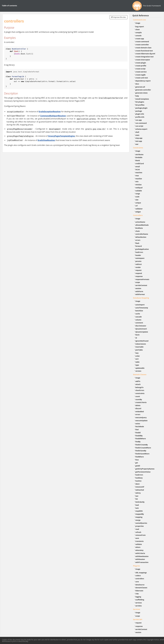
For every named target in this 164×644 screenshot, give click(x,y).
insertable (139, 347)
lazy (137, 353)
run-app (139, 120)
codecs (138, 576)
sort (137, 359)
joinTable (139, 350)
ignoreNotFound (142, 341)
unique (138, 203)
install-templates (142, 99)
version (138, 371)
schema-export (141, 129)
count (138, 396)
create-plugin (141, 63)
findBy (138, 442)
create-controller (142, 45)
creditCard (140, 163)
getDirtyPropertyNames (145, 469)
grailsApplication (142, 249)
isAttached (140, 490)
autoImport (140, 305)
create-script (140, 69)
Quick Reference (141, 16)
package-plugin (141, 108)
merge (138, 520)
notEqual (139, 188)
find (137, 430)
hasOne (138, 481)
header (138, 255)
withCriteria (140, 553)
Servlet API (138, 619)
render (138, 267)
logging (138, 597)
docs (137, 84)
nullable (139, 191)
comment (139, 323)
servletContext (141, 285)
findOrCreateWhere (143, 448)
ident (138, 484)
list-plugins (140, 102)
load (137, 505)
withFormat (140, 294)
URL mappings (141, 573)
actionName (140, 222)
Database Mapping (141, 298)
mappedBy (140, 514)
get (137, 463)
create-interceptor (143, 60)
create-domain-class (143, 48)
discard (138, 408)
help (137, 96)
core (137, 582)
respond (139, 273)
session (138, 288)
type (137, 365)
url (137, 206)
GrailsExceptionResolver (50, 112)
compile (139, 33)
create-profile (141, 66)
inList (138, 169)
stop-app (139, 138)
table (137, 362)
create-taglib (140, 75)
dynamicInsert (141, 329)
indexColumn (141, 344)
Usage (138, 23)
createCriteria (141, 402)
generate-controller (143, 90)
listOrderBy (140, 502)
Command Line (140, 20)
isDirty (138, 493)
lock (137, 508)
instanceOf (140, 487)
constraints (140, 393)
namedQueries (141, 523)
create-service (141, 72)
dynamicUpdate (142, 332)
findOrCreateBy (142, 445)
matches (139, 173)
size (137, 200)
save (137, 538)
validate (139, 544)
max (137, 176)
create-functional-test (144, 51)
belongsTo (139, 387)
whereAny (139, 550)
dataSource (140, 585)
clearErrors (140, 390)
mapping (139, 517)
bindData (139, 228)
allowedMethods (142, 225)
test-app (139, 141)
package (139, 111)
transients (140, 541)
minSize (139, 185)
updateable (140, 368)
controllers (140, 579)
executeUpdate (141, 421)
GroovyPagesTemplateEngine (61, 136)
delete (138, 405)
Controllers (138, 215)
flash (137, 243)
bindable (139, 157)
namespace (140, 258)
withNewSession (142, 556)
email (138, 167)
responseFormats (142, 279)
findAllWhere (141, 439)
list (137, 499)
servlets (139, 606)
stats (137, 135)
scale (137, 197)
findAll (138, 433)
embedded (140, 412)
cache (138, 314)
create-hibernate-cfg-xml (145, 54)
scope (138, 282)
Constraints (138, 148)
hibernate (139, 591)
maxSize (139, 179)
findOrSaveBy (141, 451)
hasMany (139, 478)
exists (138, 424)
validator (139, 209)
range (138, 194)
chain (138, 231)
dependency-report (143, 81)
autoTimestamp (142, 308)
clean (138, 29)
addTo (138, 381)
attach (138, 384)
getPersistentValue (143, 472)
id (136, 338)
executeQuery (141, 417)
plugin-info (140, 114)
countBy (139, 399)
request (138, 270)
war (137, 144)
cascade (139, 317)
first (137, 460)
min (137, 182)
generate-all (140, 87)
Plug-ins (136, 566)
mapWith (139, 511)
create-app (140, 39)
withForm (139, 291)
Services (137, 609)
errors (138, 240)
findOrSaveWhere (142, 454)
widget (138, 212)
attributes (139, 154)
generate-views (142, 93)
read (137, 529)
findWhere (140, 457)
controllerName (142, 234)
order (138, 356)
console (138, 36)
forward (139, 246)
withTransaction (142, 562)
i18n (137, 594)
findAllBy (139, 436)
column (138, 320)
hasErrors (139, 252)
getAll (138, 466)
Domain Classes (140, 374)
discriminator (141, 326)
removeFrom (141, 535)
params (138, 261)
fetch (137, 335)
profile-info (140, 117)
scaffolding (140, 600)
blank (138, 160)
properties (140, 526)
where (138, 547)
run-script (139, 126)
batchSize (139, 311)
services (139, 603)
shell (137, 132)
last (137, 496)
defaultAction (141, 237)
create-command (142, 42)
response (139, 276)
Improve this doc (119, 17)
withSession (140, 559)
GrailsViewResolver (46, 140)
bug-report (140, 27)
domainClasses (141, 588)
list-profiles (140, 105)
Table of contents (9, 6)
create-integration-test (145, 57)
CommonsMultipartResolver (53, 116)
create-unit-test (142, 78)
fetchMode (140, 427)
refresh (138, 532)
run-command (141, 123)
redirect (139, 264)
